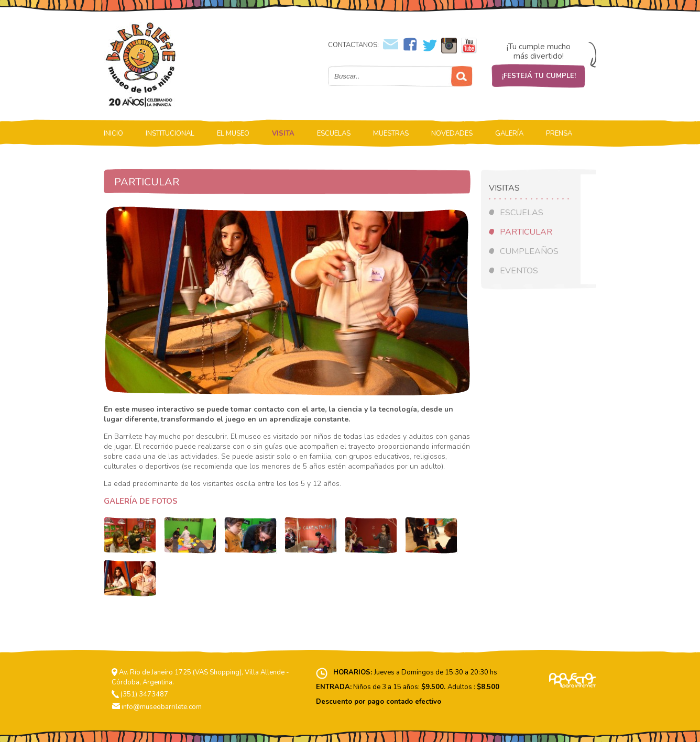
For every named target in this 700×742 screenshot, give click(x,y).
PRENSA (559, 134)
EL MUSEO (233, 134)
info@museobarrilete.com (162, 707)
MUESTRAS (391, 134)
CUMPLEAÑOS (529, 251)
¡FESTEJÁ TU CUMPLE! (539, 76)
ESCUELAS (334, 134)
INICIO (113, 134)
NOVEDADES (452, 134)
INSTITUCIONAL (170, 134)
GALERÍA (509, 134)
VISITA (283, 134)
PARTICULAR (526, 232)
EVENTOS (519, 271)
